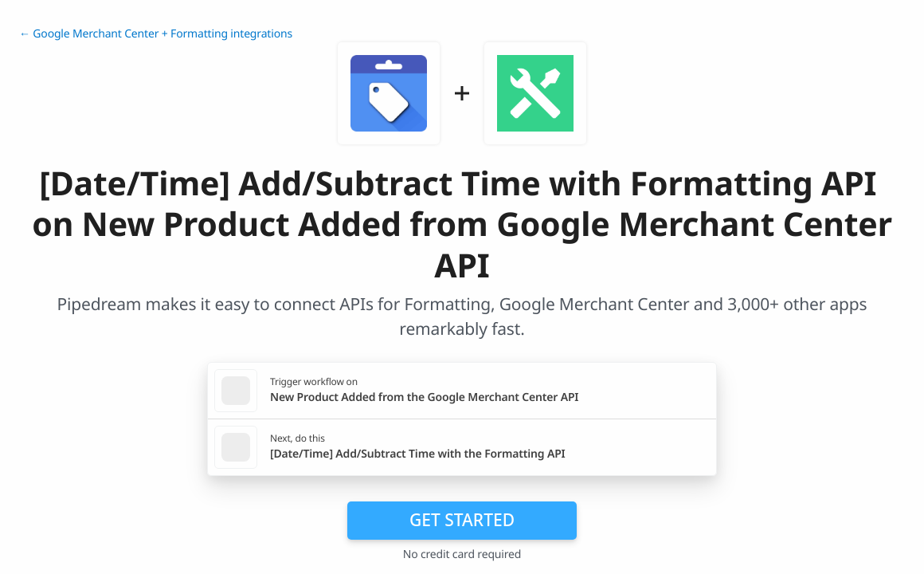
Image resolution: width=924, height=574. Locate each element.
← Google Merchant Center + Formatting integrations (156, 34)
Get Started (462, 520)
